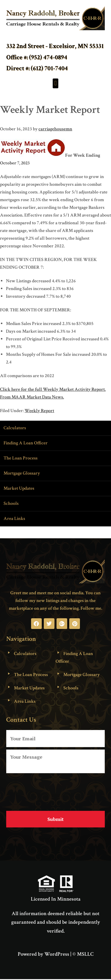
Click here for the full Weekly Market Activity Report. (53, 389)
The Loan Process (21, 458)
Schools (11, 503)
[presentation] (51, 790)
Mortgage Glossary (22, 473)
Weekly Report (39, 411)
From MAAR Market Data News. (32, 397)
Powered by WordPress (44, 954)
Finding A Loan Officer (26, 443)
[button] (55, 83)
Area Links (14, 519)
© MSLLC (83, 954)
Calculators (15, 428)
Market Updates (19, 488)
